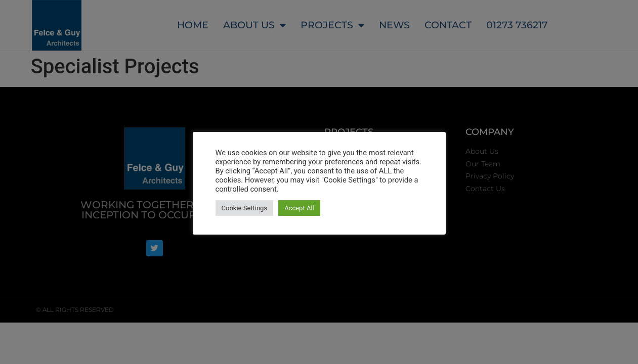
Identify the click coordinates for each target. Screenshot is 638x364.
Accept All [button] (299, 208)
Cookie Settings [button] (245, 208)
